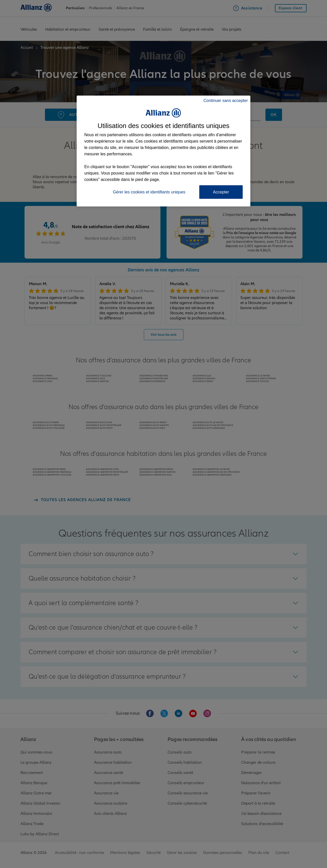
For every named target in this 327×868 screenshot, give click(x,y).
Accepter (221, 192)
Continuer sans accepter (226, 101)
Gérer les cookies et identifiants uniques (149, 192)
